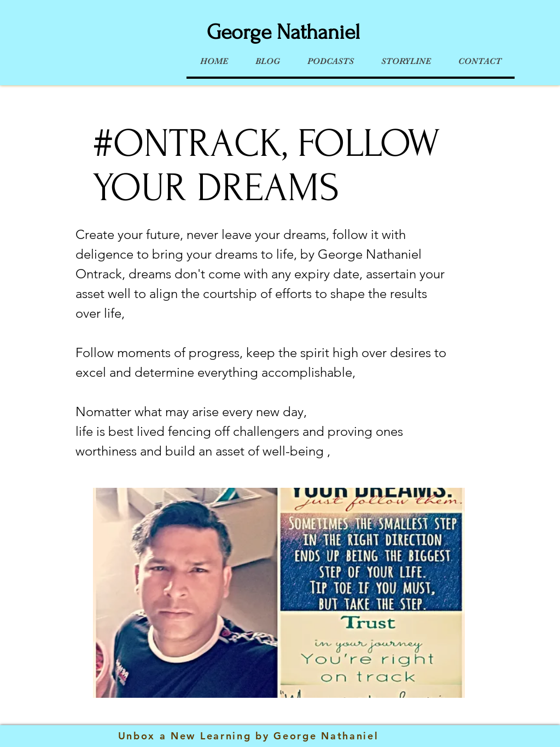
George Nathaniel (283, 32)
